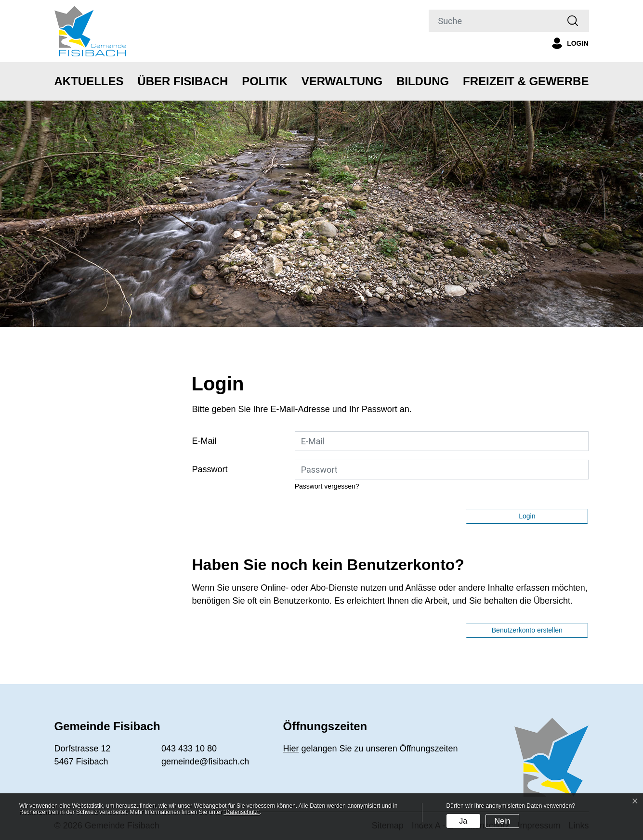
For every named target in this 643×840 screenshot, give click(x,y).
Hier (291, 749)
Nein (502, 821)
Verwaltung (342, 81)
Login (527, 516)
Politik (265, 81)
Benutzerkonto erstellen (527, 630)
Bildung (423, 81)
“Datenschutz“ (242, 812)
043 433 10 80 (189, 749)
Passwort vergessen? (327, 486)
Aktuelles (89, 81)
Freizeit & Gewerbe (526, 81)
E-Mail (204, 441)
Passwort (210, 469)
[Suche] (493, 21)
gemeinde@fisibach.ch (205, 762)
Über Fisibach (183, 81)
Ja (463, 821)
